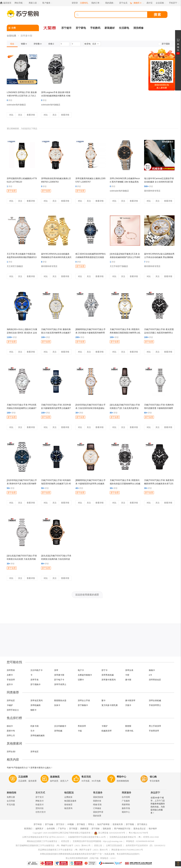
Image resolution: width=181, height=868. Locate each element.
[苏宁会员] (123, 3)
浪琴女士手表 (84, 701)
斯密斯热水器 (60, 701)
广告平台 (62, 829)
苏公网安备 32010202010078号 (110, 833)
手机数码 (95, 28)
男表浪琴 (82, 726)
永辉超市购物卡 (85, 675)
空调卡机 (129, 731)
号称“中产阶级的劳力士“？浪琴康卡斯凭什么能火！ (30, 768)
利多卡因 (35, 726)
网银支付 (40, 801)
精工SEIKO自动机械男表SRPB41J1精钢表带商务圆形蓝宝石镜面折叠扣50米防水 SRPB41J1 (91, 257)
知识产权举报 (103, 824)
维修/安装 (97, 805)
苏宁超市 (66, 28)
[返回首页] (7, 3)
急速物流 (55, 777)
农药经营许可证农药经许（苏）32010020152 (145, 846)
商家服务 (127, 793)
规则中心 (126, 812)
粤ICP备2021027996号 (138, 833)
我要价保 (97, 801)
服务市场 (126, 808)
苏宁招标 (96, 829)
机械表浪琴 (107, 731)
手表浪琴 (11, 680)
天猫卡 (128, 705)
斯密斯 (128, 726)
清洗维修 (138, 28)
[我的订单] (97, 3)
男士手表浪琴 (155, 726)
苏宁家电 (81, 28)
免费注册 (11, 797)
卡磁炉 (10, 705)
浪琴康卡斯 (59, 675)
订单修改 (97, 808)
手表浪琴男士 (155, 705)
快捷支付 (40, 805)
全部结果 (12, 36)
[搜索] (113, 15)
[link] (12, 44)
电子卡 (81, 670)
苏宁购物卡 (83, 705)
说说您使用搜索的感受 (87, 595)
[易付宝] (150, 3)
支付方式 (40, 793)
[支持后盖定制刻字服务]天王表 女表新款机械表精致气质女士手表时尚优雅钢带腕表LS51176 (125, 257)
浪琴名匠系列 (37, 701)
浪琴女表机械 (155, 701)
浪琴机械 (58, 731)
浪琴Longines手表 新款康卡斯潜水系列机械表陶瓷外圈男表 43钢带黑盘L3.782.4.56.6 (56, 96)
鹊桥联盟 (84, 829)
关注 (20, 115)
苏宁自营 (12, 191)
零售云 (91, 824)
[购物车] (137, 3)
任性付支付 (41, 812)
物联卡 (33, 710)
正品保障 (23, 777)
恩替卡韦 (11, 731)
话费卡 (81, 680)
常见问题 (11, 805)
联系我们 (28, 829)
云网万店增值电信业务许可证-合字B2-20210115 (43, 837)
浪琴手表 (35, 680)
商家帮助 (126, 805)
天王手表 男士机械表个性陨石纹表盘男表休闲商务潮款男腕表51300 (22, 257)
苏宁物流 (81, 824)
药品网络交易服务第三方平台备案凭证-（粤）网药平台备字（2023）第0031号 (73, 850)
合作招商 (126, 797)
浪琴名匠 (11, 701)
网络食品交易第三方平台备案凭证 (42, 841)
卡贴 (80, 731)
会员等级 (11, 801)
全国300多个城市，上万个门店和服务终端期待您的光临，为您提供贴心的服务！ (158, 805)
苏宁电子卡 (59, 680)
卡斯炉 (105, 726)
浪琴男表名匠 (155, 680)
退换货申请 (98, 812)
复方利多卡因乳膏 (110, 705)
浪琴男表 (11, 670)
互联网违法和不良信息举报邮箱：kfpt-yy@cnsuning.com (98, 841)
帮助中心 (121, 777)
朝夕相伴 (153, 829)
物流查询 (68, 808)
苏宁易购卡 (36, 684)
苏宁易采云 (142, 824)
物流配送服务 (70, 801)
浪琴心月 (11, 736)
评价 (10, 100)
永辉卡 (10, 675)
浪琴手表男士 (60, 684)
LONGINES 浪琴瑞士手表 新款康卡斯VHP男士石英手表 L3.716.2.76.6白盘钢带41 (22, 96)
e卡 (150, 675)
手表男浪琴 (154, 731)
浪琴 (56, 670)
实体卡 (57, 705)
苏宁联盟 (73, 829)
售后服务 (98, 793)
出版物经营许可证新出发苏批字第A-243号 (87, 837)
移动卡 (10, 726)
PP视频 (71, 824)
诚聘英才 (39, 829)
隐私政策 (107, 829)
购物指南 (12, 793)
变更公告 (98, 846)
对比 (11, 115)
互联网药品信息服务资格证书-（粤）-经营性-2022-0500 (134, 837)
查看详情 (31, 115)
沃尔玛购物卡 (60, 726)
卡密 (127, 675)
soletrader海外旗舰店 (16, 105)
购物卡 (152, 670)
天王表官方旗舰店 (15, 266)
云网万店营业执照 (114, 846)
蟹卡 (104, 701)
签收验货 (68, 805)
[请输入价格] (65, 44)
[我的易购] (111, 3)
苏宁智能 (130, 824)
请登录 (75, 3)
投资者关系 (118, 824)
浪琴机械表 (36, 705)
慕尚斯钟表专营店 (152, 191)
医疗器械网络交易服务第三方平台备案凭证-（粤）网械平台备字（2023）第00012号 (53, 846)
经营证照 (65, 841)
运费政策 (68, 797)
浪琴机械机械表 (38, 736)
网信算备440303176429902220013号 (127, 850)
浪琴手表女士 (13, 710)
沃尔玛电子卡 (37, 670)
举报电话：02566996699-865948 (140, 841)
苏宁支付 (40, 797)
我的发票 (97, 816)
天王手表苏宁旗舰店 (119, 266)
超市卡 (10, 684)
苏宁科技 (38, 824)
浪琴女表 (129, 670)
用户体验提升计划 (122, 829)
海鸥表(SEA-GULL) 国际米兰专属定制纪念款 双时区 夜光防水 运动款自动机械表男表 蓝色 (22, 333)
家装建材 (110, 28)
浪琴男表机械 (108, 675)
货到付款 (40, 808)
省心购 (153, 777)
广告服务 (126, 801)
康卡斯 (128, 680)
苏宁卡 (105, 670)
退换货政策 (98, 797)
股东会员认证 (140, 829)
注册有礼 (84, 3)
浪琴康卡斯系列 (109, 680)
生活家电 (124, 28)
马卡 (32, 731)
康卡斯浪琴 (130, 701)
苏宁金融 (49, 824)
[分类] (23, 28)
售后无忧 (86, 777)
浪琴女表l (11, 752)
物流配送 (69, 793)
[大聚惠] (50, 28)
